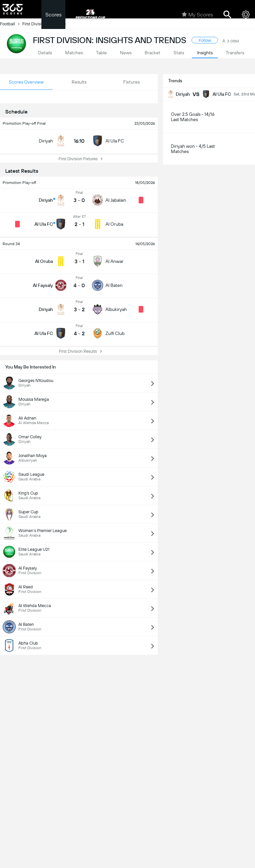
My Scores (197, 14)
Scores (53, 15)
